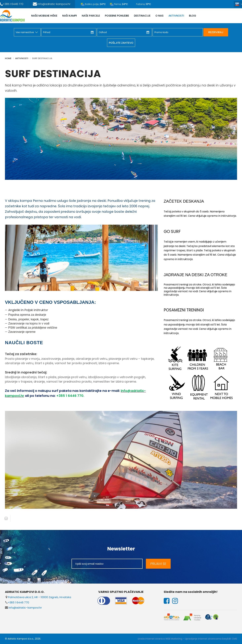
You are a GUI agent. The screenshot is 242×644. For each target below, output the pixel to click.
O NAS (159, 16)
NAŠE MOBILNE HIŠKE (44, 16)
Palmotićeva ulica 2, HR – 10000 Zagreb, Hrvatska (38, 597)
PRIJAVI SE (158, 564)
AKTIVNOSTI (176, 16)
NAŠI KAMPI (70, 16)
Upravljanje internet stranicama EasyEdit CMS (211, 639)
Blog (193, 16)
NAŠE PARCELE (91, 16)
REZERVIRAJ (216, 32)
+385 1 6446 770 (17, 603)
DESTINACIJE (142, 16)
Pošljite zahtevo (121, 43)
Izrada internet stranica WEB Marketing (160, 639)
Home (8, 58)
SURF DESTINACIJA (42, 58)
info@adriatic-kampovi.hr (23, 608)
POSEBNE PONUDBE (117, 16)
